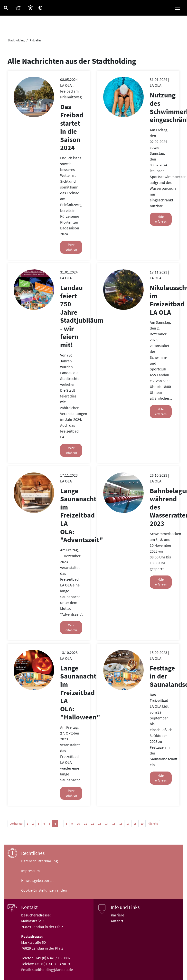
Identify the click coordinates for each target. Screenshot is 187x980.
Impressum (30, 871)
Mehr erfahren (71, 247)
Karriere (117, 915)
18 (135, 824)
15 (114, 824)
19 (142, 824)
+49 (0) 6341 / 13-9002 (53, 958)
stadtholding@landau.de (52, 970)
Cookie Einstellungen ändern (45, 890)
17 (128, 824)
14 (107, 824)
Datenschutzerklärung (39, 861)
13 (100, 824)
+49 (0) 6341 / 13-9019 (52, 964)
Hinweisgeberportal (37, 880)
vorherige (16, 824)
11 (85, 824)
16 (121, 824)
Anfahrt (117, 921)
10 (78, 824)
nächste (153, 824)
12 (93, 824)
